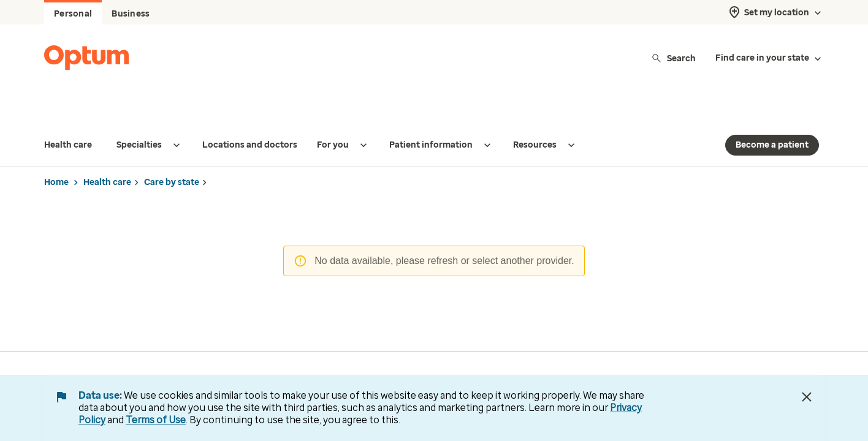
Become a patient (772, 120)
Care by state (172, 158)
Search (673, 58)
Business (131, 14)
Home (56, 158)
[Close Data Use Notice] (807, 397)
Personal (73, 14)
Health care (107, 158)
